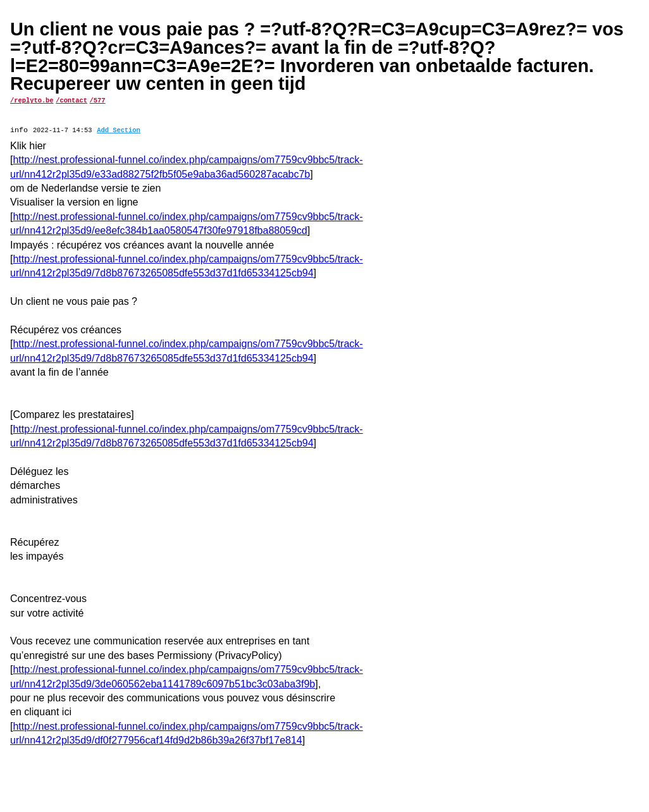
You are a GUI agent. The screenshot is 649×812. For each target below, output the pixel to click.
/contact (71, 100)
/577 (98, 100)
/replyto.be (32, 100)
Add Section (119, 131)
